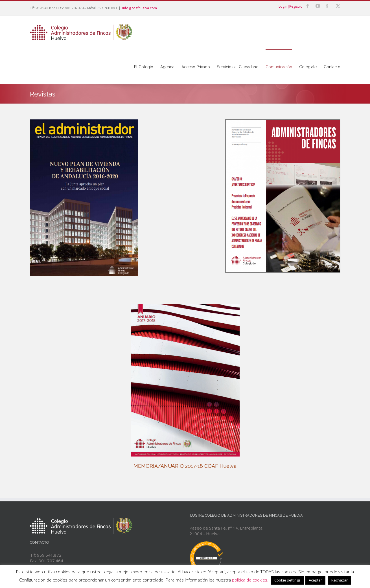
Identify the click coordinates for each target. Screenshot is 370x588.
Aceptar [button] (315, 580)
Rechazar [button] (340, 580)
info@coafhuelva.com (140, 8)
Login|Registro (291, 6)
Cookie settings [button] (287, 580)
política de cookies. (250, 580)
